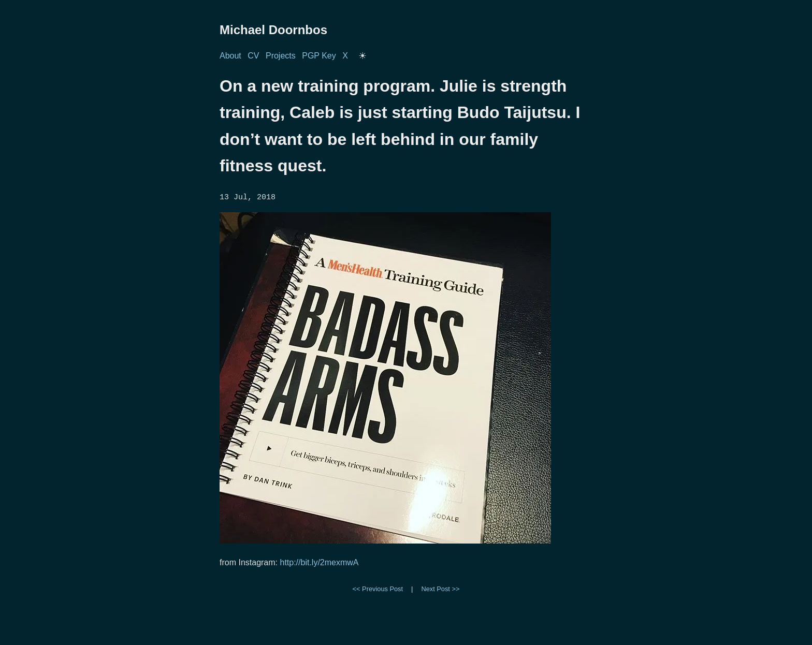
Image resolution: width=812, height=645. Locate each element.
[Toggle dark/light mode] (363, 56)
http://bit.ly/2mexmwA (319, 562)
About (230, 56)
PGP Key (319, 56)
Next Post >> (440, 588)
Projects (281, 56)
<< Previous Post (378, 588)
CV (253, 56)
